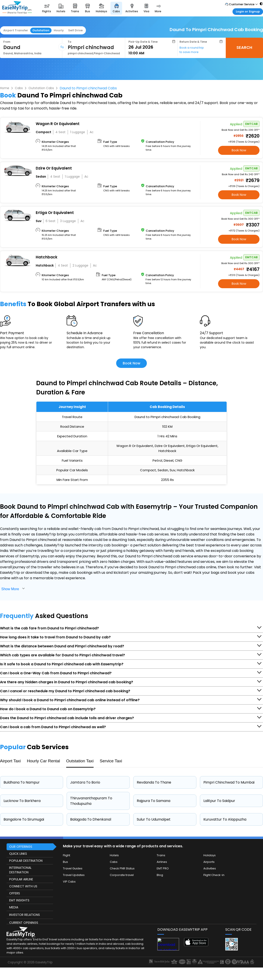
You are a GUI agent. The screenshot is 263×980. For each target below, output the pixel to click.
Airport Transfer (16, 30)
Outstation (41, 30)
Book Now (239, 150)
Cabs (19, 88)
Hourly (59, 30)
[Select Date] (152, 47)
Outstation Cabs (41, 88)
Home (5, 88)
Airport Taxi (10, 761)
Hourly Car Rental (44, 761)
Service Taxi (111, 761)
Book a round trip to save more (192, 50)
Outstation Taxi (80, 761)
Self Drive (75, 30)
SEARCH (244, 47)
